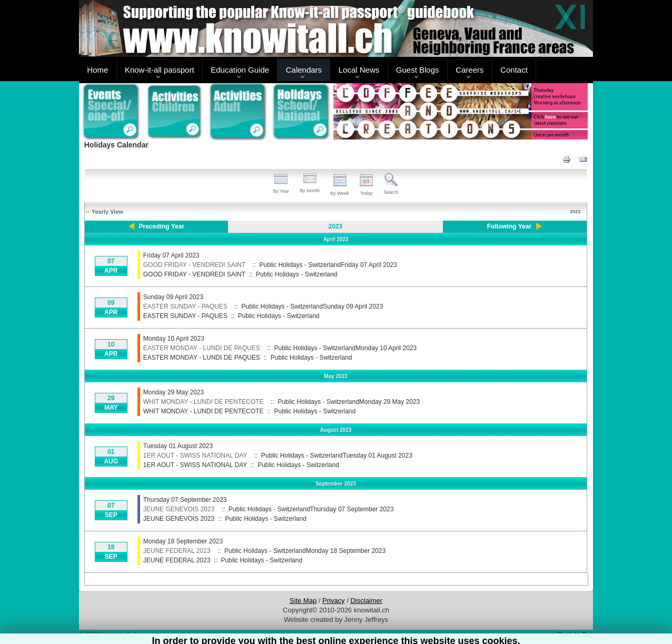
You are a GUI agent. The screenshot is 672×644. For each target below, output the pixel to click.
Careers (470, 70)
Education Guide (240, 70)
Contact (514, 70)
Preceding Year (162, 226)
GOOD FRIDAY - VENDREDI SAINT (194, 265)
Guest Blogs (418, 70)
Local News (359, 70)
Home (97, 70)
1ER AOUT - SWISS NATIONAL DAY (195, 455)
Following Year (509, 226)
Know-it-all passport (160, 70)
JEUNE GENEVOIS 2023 (179, 509)
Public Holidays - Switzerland (297, 274)
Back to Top (575, 634)
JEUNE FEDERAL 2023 (177, 551)
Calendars (304, 70)
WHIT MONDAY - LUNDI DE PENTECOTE (204, 402)
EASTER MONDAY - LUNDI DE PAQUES (202, 348)
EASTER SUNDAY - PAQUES (185, 306)
